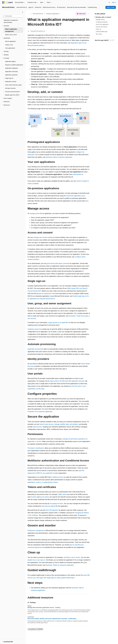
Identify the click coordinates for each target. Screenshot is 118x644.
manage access (35, 213)
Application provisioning (35, 349)
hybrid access (37, 427)
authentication (77, 174)
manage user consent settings (43, 237)
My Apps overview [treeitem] (10, 88)
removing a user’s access (72, 557)
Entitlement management (36, 531)
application (64, 38)
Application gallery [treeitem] (10, 61)
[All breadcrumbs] (29, 14)
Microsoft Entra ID (38, 14)
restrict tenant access (47, 424)
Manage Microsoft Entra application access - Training (44, 607)
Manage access (100, 20)
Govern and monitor (101, 27)
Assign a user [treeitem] (9, 45)
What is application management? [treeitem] (11, 30)
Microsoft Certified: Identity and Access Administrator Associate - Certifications (52, 619)
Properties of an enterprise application (40, 412)
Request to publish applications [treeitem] (14, 65)
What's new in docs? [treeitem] (11, 35)
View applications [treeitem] (10, 48)
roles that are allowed (48, 506)
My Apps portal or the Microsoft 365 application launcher (66, 381)
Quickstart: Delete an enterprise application (60, 565)
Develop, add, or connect (103, 17)
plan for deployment (45, 294)
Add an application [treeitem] (10, 41)
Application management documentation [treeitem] (11, 21)
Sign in (114, 2)
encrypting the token (56, 504)
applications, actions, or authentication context (43, 482)
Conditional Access (57, 477)
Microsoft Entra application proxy (74, 196)
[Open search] (109, 2)
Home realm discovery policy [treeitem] (13, 85)
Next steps (99, 34)
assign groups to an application (58, 323)
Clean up (98, 29)
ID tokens (34, 497)
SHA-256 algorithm (52, 510)
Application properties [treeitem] (11, 75)
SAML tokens (62, 494)
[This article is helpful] (111, 40)
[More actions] (89, 14)
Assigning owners (33, 329)
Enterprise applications (53, 14)
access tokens (45, 497)
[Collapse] (23, 12)
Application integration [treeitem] (12, 68)
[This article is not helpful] (113, 40)
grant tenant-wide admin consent (57, 263)
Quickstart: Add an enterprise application (59, 157)
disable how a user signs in (36, 560)
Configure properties (102, 22)
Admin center (111, 7)
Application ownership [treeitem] (11, 72)
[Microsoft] (3, 2)
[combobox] (13, 16)
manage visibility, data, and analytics (66, 424)
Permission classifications (36, 448)
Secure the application (102, 24)
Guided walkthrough (102, 32)
